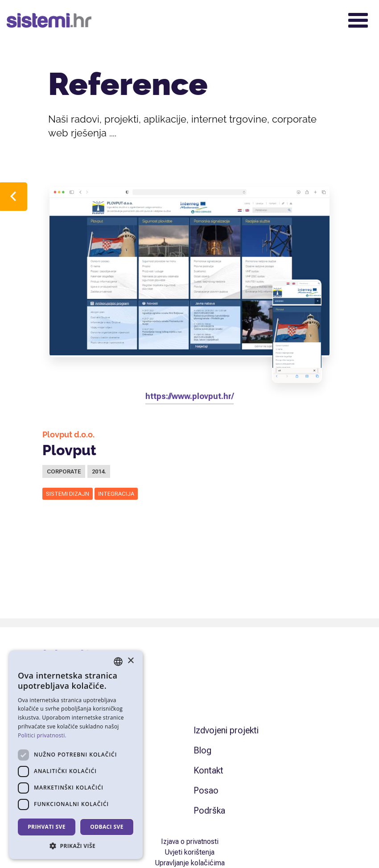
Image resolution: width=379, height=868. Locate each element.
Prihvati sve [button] (47, 827)
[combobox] (118, 662)
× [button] (130, 661)
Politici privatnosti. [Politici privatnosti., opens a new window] (42, 735)
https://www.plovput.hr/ (189, 396)
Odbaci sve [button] (107, 827)
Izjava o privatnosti (190, 841)
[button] (76, 846)
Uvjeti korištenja (189, 852)
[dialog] (76, 755)
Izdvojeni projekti (226, 730)
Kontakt (208, 770)
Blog (202, 750)
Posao (206, 790)
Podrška (209, 810)
